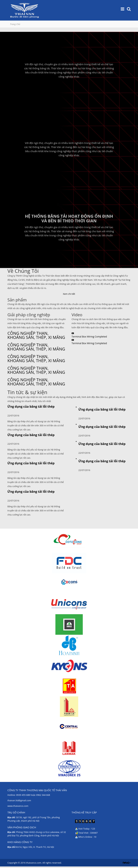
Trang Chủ (15, 24)
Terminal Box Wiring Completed (89, 337)
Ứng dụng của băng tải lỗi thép (31, 406)
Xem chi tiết (69, 294)
